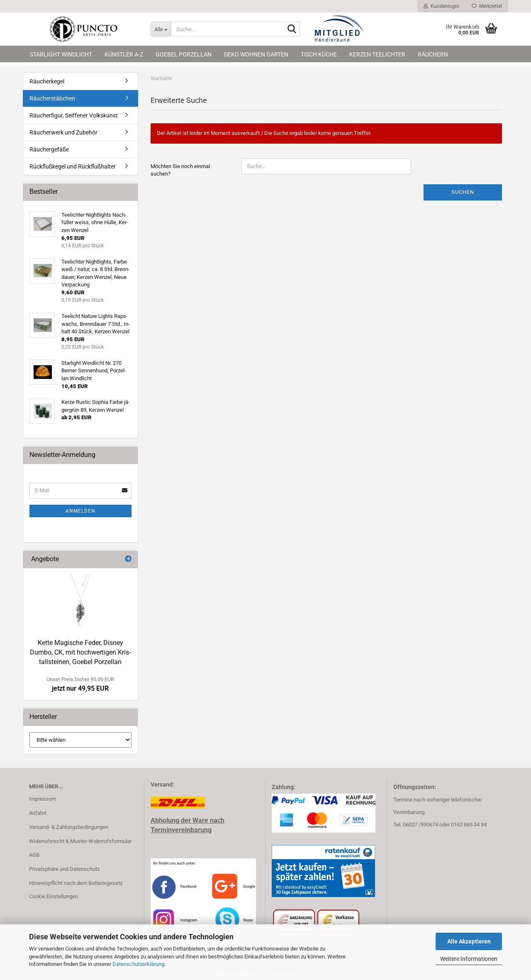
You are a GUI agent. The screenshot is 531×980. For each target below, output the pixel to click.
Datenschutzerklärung (138, 964)
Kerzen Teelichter (377, 54)
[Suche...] (161, 29)
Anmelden (80, 511)
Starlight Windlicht (61, 54)
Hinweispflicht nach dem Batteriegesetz (76, 883)
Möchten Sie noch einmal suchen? (180, 170)
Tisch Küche (319, 54)
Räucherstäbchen (52, 98)
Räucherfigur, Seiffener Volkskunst (74, 115)
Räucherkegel (47, 81)
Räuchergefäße (49, 149)
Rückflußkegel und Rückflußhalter (73, 166)
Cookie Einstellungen (54, 896)
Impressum (43, 799)
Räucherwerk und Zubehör (63, 132)
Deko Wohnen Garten (256, 54)
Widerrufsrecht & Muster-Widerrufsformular (80, 841)
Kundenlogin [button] (441, 6)
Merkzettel (487, 6)
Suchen (463, 192)
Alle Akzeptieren (469, 941)
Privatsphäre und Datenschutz (64, 869)
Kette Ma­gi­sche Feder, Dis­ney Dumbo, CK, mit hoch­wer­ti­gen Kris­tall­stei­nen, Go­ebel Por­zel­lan (80, 652)
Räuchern (433, 54)
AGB (34, 855)
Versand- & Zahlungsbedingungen (69, 827)
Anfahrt (38, 813)
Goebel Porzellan (184, 54)
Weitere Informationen (469, 959)
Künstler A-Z (124, 54)
